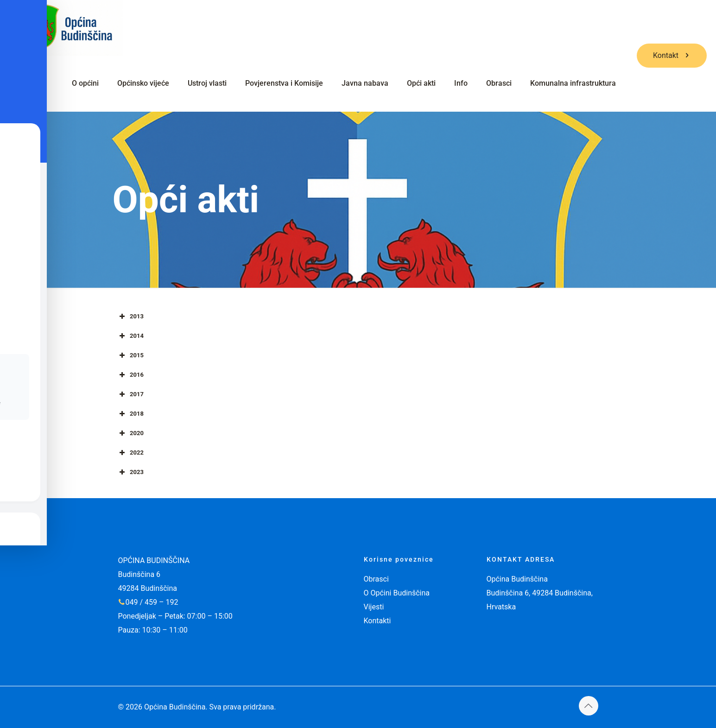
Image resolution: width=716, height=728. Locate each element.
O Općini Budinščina (397, 593)
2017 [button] (130, 394)
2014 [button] (130, 336)
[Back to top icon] (589, 706)
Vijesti (374, 607)
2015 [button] (130, 355)
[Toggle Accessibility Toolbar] (21, 343)
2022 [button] (130, 453)
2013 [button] (130, 317)
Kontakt (672, 55)
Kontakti (377, 621)
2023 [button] (130, 472)
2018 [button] (130, 414)
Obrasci (376, 579)
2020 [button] (130, 433)
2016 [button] (130, 375)
